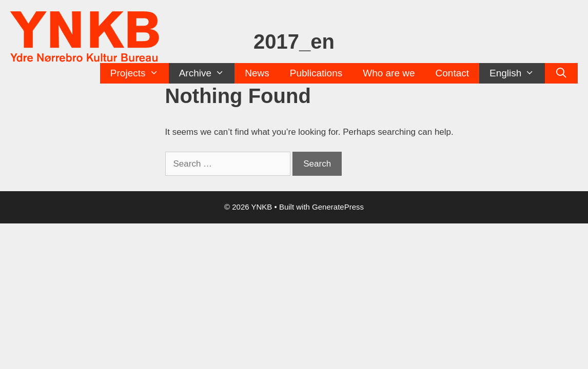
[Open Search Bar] (561, 73)
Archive (207, 73)
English (517, 73)
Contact (452, 73)
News (257, 73)
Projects (140, 73)
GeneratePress (338, 207)
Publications (316, 73)
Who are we (389, 73)
